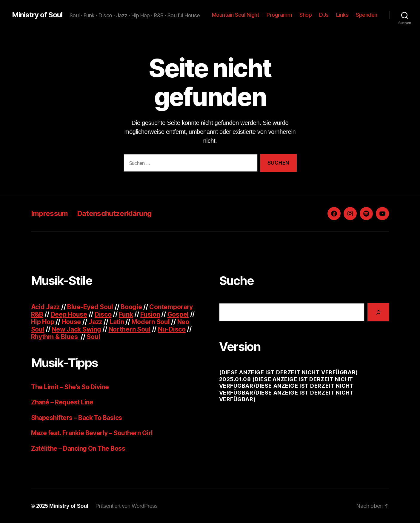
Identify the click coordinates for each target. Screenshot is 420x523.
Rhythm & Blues (55, 337)
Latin (117, 322)
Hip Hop (43, 322)
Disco (103, 314)
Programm (279, 15)
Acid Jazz (46, 307)
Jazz (95, 322)
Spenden (367, 15)
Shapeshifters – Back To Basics (77, 418)
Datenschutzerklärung (114, 213)
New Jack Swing (76, 329)
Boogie (131, 307)
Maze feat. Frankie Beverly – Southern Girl (92, 433)
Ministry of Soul (37, 15)
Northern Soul (130, 329)
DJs (324, 15)
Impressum (50, 213)
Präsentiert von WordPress (127, 506)
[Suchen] (378, 312)
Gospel (178, 314)
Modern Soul (151, 322)
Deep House (69, 314)
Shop (306, 15)
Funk (126, 314)
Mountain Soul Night (236, 15)
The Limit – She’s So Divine (70, 387)
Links (342, 15)
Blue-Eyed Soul (90, 307)
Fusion (150, 314)
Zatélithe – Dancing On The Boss (78, 448)
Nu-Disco (172, 329)
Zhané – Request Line (62, 402)
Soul (93, 337)
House (71, 322)
